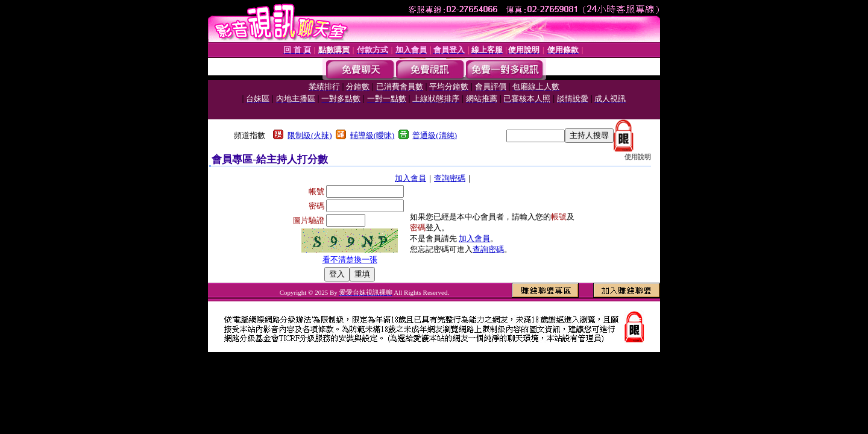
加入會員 (410, 178)
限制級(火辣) (310, 135)
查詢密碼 (450, 178)
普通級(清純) (435, 135)
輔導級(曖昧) (373, 135)
